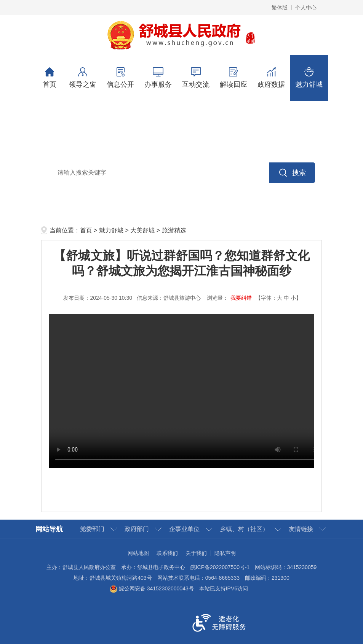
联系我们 (167, 553)
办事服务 (158, 78)
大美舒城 (142, 230)
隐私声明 (225, 553)
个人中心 (306, 8)
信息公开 (121, 78)
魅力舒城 (309, 78)
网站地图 (138, 553)
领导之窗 (83, 78)
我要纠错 (241, 298)
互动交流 (196, 78)
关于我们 (196, 553)
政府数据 (271, 78)
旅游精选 (174, 230)
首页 (50, 78)
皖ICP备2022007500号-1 (220, 567)
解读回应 (234, 78)
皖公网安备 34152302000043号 (152, 588)
